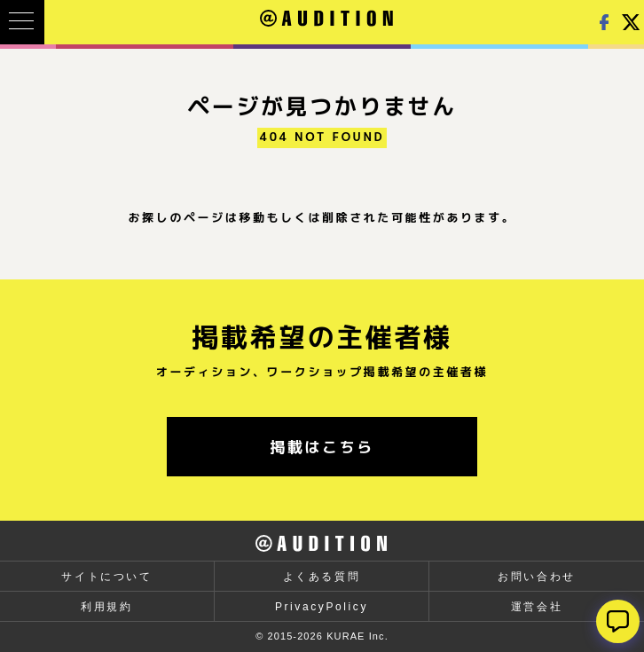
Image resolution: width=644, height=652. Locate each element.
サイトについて (106, 577)
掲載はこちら (322, 447)
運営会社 (537, 607)
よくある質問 (322, 577)
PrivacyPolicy (322, 607)
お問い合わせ (537, 577)
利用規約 (106, 607)
